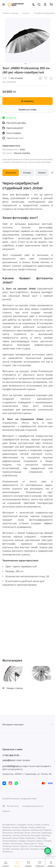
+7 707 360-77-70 (11, 755)
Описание (11, 173)
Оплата (42, 173)
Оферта (6, 811)
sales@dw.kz (9, 760)
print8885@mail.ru (12, 766)
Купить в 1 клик (28, 109)
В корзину (28, 101)
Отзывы (27, 173)
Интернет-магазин (13, 724)
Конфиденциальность (33, 806)
